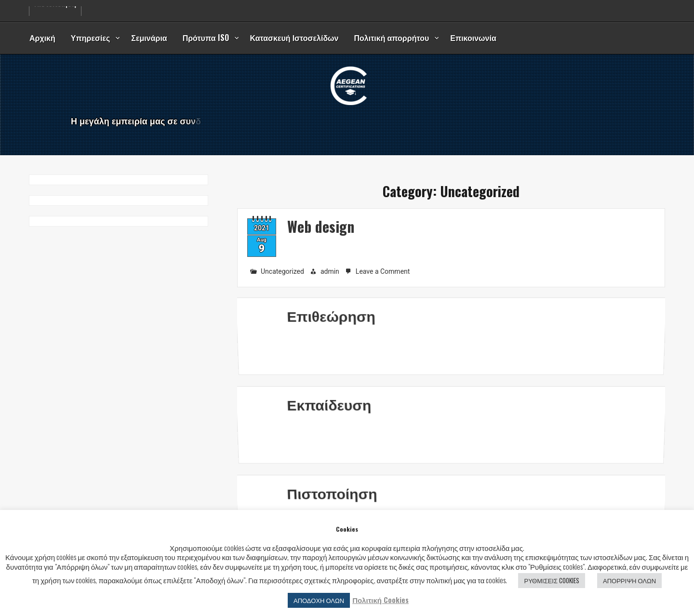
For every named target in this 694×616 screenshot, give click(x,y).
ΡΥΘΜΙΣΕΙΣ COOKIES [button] (552, 580)
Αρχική (42, 38)
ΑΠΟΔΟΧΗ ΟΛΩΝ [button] (319, 600)
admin (330, 271)
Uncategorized (282, 271)
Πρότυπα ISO (206, 38)
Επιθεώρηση (329, 329)
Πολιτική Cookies (380, 600)
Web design (321, 226)
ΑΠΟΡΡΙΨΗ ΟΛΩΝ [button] (629, 580)
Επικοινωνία (473, 38)
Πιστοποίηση (330, 507)
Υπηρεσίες (91, 38)
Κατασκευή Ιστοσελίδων (294, 38)
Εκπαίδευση (327, 418)
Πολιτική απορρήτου (392, 38)
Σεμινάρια (149, 38)
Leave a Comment (384, 272)
